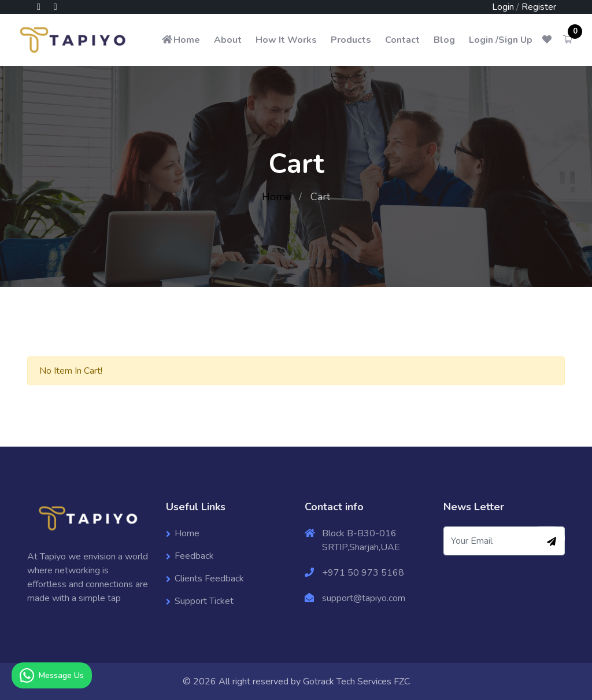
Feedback (194, 556)
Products (351, 40)
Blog (444, 40)
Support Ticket (204, 601)
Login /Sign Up (501, 40)
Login (503, 7)
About (228, 40)
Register (539, 7)
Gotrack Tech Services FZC (356, 681)
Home (180, 40)
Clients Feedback (209, 579)
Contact (402, 40)
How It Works (286, 40)
